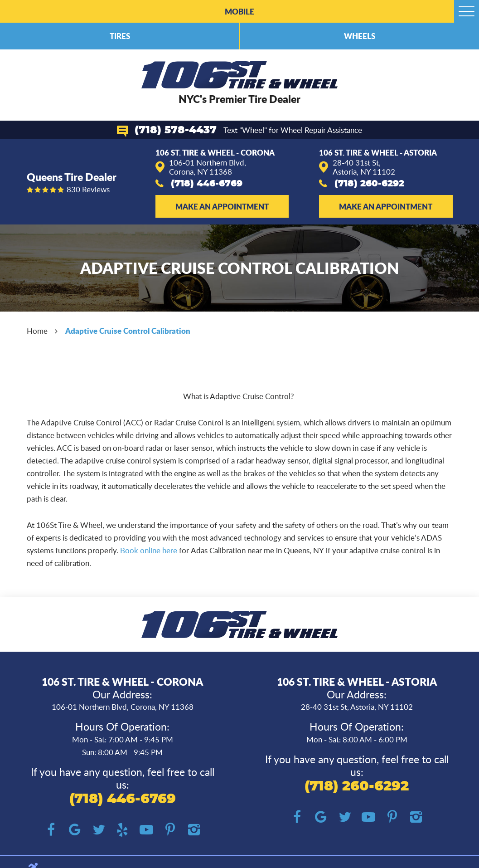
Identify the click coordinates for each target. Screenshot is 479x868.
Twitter (99, 830)
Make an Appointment (222, 206)
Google (75, 830)
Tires (120, 36)
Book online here (149, 550)
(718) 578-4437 (176, 130)
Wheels (360, 36)
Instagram (194, 830)
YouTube (146, 830)
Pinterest (170, 830)
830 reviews (88, 190)
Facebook (51, 830)
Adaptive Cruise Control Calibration (128, 331)
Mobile (239, 11)
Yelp (123, 830)
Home (37, 331)
